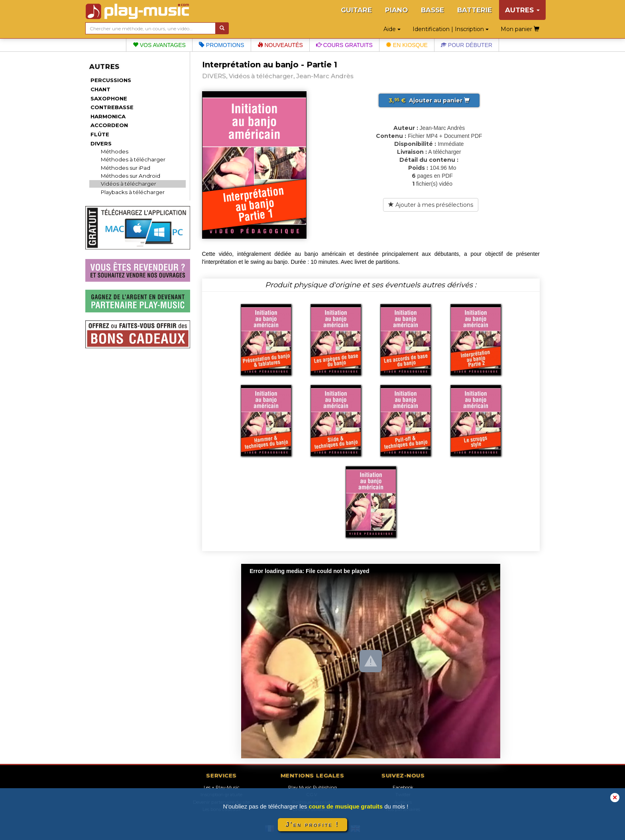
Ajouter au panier (429, 100)
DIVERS (101, 143)
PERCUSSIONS (111, 80)
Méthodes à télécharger (133, 159)
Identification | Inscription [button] (451, 29)
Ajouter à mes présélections (431, 205)
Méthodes (115, 151)
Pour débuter (467, 45)
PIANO (396, 10)
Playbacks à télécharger (133, 192)
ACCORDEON (109, 125)
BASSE (432, 10)
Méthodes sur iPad (126, 168)
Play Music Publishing (312, 787)
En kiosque (407, 45)
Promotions (222, 45)
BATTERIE (475, 10)
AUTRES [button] (522, 10)
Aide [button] (392, 29)
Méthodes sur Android (131, 176)
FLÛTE (100, 134)
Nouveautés (280, 45)
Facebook (403, 787)
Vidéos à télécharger (129, 184)
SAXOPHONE (109, 98)
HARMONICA (108, 116)
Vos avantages (159, 45)
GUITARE (356, 10)
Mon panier (520, 29)
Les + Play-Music (222, 787)
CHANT (100, 89)
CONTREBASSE (112, 107)
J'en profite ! (312, 825)
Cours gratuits (344, 45)
